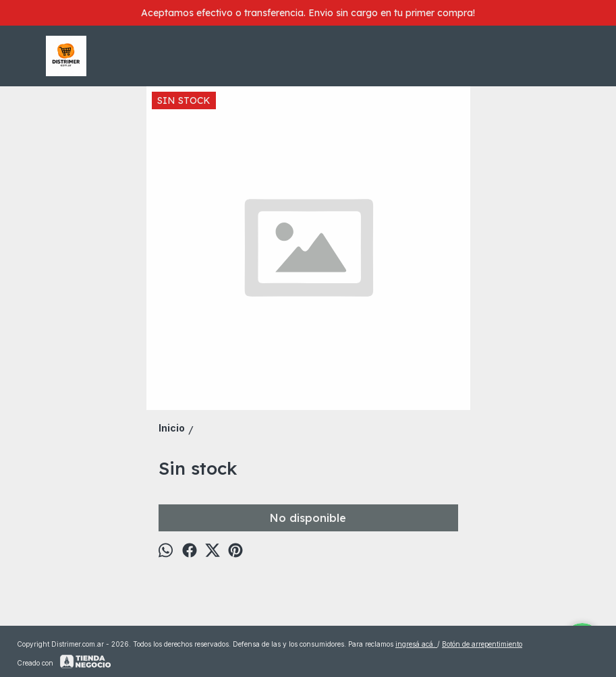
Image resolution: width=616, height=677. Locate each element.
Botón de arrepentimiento (482, 644)
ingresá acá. (416, 644)
